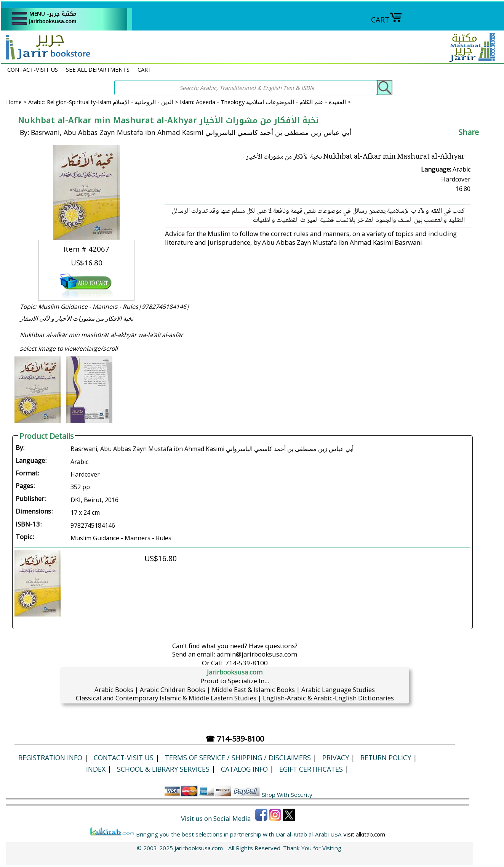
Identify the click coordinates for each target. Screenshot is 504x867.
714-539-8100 (246, 663)
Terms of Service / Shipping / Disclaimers (238, 758)
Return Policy (386, 758)
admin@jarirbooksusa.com (257, 654)
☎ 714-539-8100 (235, 739)
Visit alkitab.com (364, 834)
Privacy (336, 758)
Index (96, 769)
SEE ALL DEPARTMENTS (98, 69)
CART (387, 20)
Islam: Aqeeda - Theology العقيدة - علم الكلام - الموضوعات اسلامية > (265, 102)
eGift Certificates (311, 769)
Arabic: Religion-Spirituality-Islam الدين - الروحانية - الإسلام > (104, 102)
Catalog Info (244, 769)
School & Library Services (163, 769)
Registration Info (50, 758)
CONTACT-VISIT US (33, 69)
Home (14, 102)
